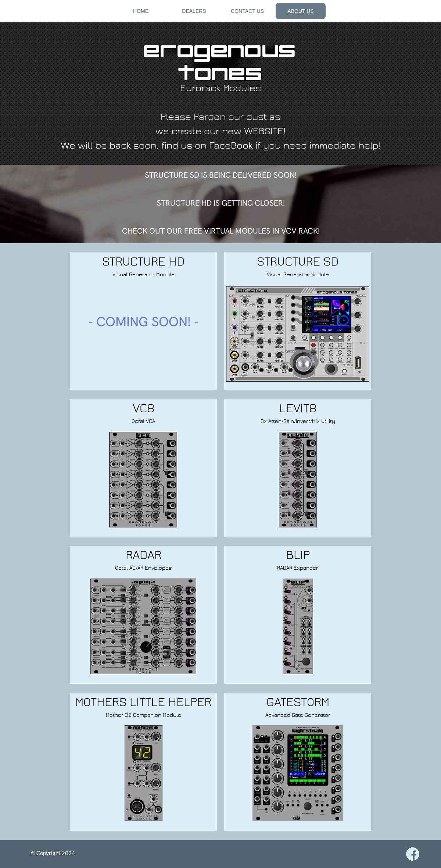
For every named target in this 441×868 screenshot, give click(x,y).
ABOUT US (300, 11)
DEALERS (194, 11)
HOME (141, 11)
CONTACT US (247, 11)
